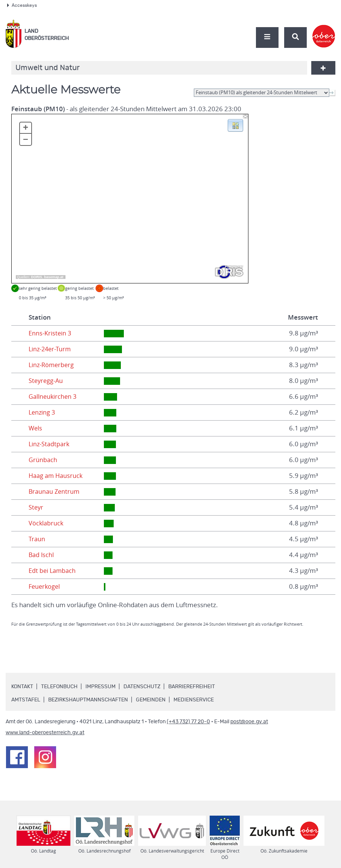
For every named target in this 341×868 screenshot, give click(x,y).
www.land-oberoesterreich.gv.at (45, 733)
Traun (37, 539)
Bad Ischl (42, 555)
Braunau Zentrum (55, 491)
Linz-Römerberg (52, 365)
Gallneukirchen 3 (53, 396)
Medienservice (194, 700)
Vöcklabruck (46, 523)
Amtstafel (26, 700)
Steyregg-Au (46, 381)
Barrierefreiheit (192, 687)
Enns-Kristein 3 (50, 333)
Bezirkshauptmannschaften (88, 700)
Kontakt (22, 687)
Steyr (36, 507)
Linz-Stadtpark (49, 444)
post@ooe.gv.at (249, 722)
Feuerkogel (45, 586)
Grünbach (43, 460)
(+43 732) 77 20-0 (188, 722)
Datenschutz (142, 687)
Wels (36, 428)
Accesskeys (22, 5)
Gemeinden (151, 700)
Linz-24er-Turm (51, 349)
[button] (235, 125)
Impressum (100, 687)
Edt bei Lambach (53, 571)
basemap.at (54, 277)
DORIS (37, 277)
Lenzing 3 (43, 412)
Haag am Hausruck (56, 476)
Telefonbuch (59, 687)
